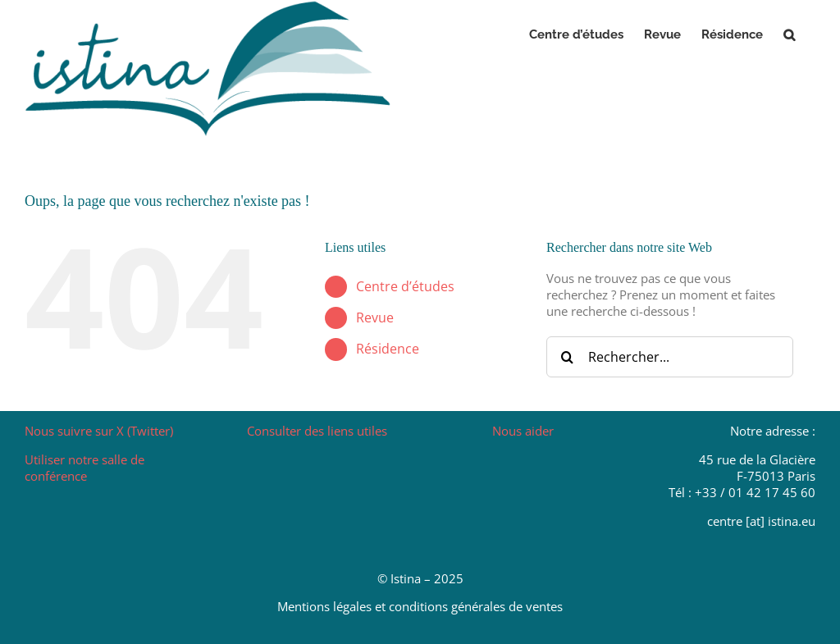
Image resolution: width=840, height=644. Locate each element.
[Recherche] (567, 357)
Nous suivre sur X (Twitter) (99, 431)
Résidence (388, 349)
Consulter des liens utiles (317, 431)
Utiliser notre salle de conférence (84, 468)
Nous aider (523, 431)
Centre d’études (405, 286)
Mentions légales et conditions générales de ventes (420, 606)
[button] (789, 34)
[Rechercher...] (670, 357)
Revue (375, 317)
